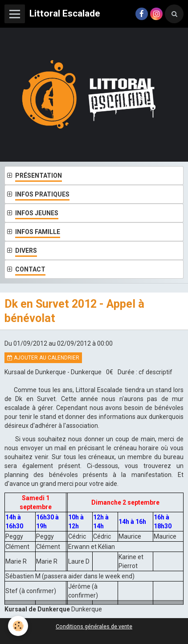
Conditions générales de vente (94, 626)
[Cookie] (18, 626)
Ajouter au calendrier (43, 358)
